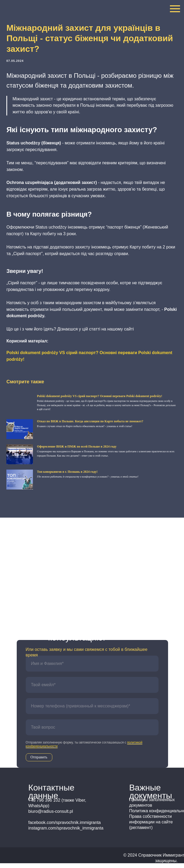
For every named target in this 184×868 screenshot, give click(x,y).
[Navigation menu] (175, 9)
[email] (92, 690)
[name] (92, 668)
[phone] (92, 711)
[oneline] (92, 732)
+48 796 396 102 (76, 565)
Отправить (39, 762)
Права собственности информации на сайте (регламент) (151, 827)
